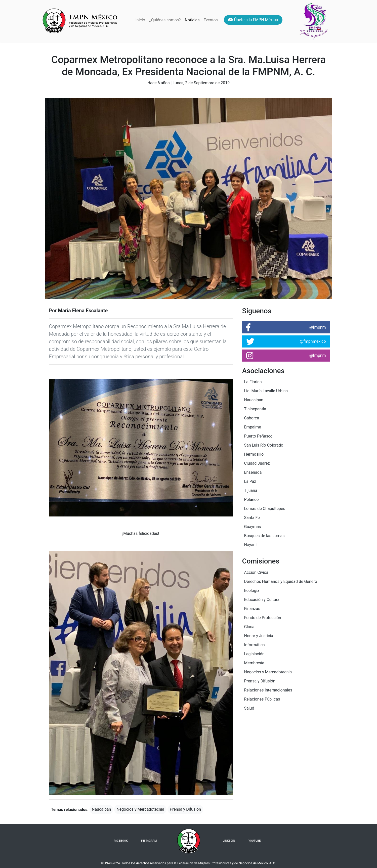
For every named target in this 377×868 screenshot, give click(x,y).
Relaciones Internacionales (268, 690)
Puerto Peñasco (258, 436)
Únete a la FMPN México (253, 20)
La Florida (253, 382)
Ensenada (253, 472)
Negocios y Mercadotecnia (140, 809)
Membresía (254, 663)
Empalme (253, 427)
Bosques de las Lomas (264, 536)
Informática (255, 645)
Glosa (249, 627)
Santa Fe (252, 518)
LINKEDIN (229, 841)
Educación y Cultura (262, 600)
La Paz (250, 481)
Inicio (141, 20)
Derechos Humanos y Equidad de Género (281, 581)
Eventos (211, 20)
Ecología (252, 591)
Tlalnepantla (255, 409)
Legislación (254, 654)
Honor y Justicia (259, 636)
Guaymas (253, 527)
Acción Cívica (256, 572)
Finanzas (252, 609)
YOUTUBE (255, 841)
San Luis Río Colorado (264, 445)
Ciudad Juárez (257, 463)
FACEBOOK (121, 841)
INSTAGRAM (149, 841)
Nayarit (251, 545)
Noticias (192, 20)
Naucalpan (101, 809)
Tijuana (251, 490)
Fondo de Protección (263, 618)
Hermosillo (254, 454)
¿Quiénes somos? (165, 20)
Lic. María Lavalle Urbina (266, 391)
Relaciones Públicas (262, 699)
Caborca (252, 418)
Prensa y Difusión (185, 809)
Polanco (252, 500)
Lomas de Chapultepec (265, 509)
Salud (249, 708)
